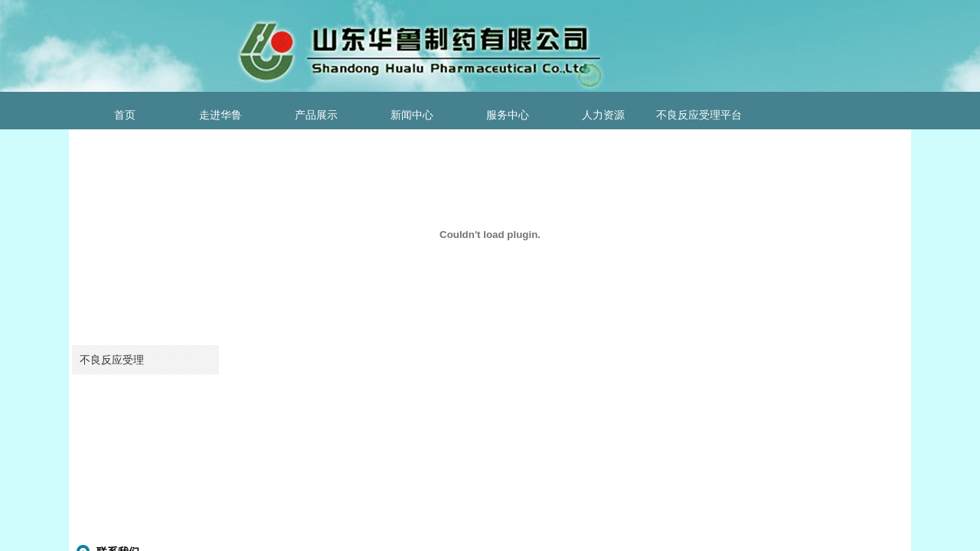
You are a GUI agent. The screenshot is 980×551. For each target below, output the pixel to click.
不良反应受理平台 (699, 115)
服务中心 (508, 115)
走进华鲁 (220, 115)
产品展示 (316, 115)
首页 (125, 115)
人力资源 (603, 115)
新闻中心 (412, 115)
